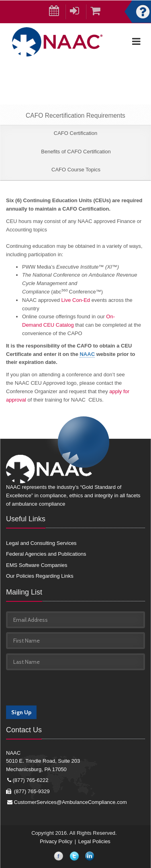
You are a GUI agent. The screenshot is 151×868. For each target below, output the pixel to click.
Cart (98, 12)
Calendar (57, 12)
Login (78, 12)
